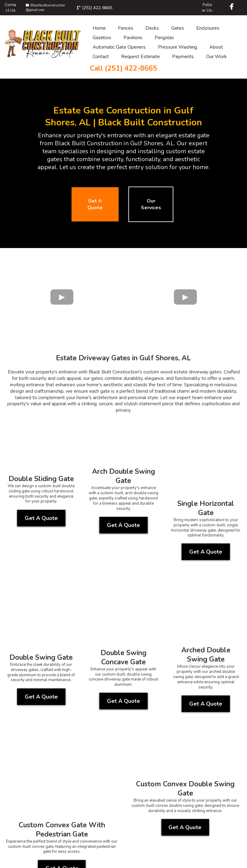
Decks (152, 28)
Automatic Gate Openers (119, 47)
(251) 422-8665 (97, 8)
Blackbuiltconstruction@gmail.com (45, 7)
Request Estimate (140, 57)
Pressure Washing (178, 47)
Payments (183, 57)
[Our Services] (151, 204)
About (216, 47)
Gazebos (102, 38)
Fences (126, 28)
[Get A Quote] (95, 204)
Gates (178, 28)
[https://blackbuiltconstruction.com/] (43, 42)
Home (99, 28)
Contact (101, 57)
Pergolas (164, 38)
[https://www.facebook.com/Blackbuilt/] (232, 7)
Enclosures (208, 28)
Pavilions (133, 38)
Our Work (216, 57)
